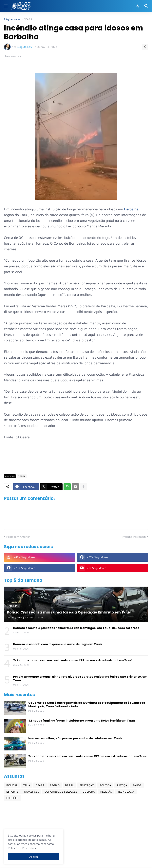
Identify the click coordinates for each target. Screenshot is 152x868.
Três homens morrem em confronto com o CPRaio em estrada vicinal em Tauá (73, 660)
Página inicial (12, 19)
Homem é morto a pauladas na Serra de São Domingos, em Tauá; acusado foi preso (76, 628)
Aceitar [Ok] (34, 857)
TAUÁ (27, 785)
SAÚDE (137, 785)
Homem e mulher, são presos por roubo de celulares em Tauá (75, 738)
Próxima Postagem (134, 537)
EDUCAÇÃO (87, 785)
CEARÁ (28, 19)
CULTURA (89, 792)
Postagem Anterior (18, 537)
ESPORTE (12, 792)
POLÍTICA (105, 785)
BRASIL (70, 785)
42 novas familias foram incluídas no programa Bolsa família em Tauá (82, 721)
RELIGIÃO (106, 792)
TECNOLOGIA (126, 792)
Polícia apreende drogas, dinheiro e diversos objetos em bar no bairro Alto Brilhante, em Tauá (80, 678)
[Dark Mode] (138, 6)
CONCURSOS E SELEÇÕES (61, 792)
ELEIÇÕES (12, 798)
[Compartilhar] (145, 47)
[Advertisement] (76, 460)
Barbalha (131, 209)
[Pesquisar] (147, 6)
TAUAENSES (31, 792)
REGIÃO (55, 785)
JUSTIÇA (122, 785)
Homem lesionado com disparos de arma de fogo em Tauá (57, 644)
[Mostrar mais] (83, 487)
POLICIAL (12, 785)
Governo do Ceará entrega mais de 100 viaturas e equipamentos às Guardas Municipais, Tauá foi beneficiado (87, 705)
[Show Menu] (5, 6)
